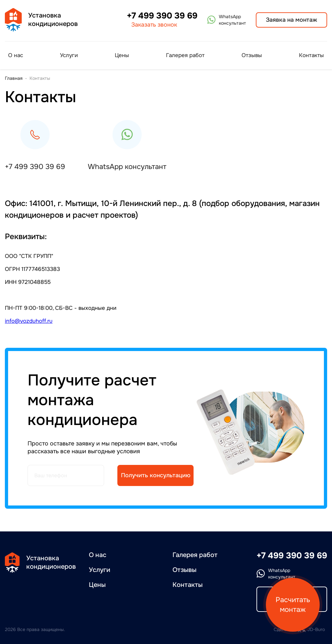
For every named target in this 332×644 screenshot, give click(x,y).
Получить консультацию (156, 475)
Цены (122, 55)
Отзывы (252, 55)
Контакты (311, 55)
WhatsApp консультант (127, 167)
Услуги (69, 55)
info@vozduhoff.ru (29, 321)
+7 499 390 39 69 (162, 16)
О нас (16, 55)
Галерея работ (185, 55)
